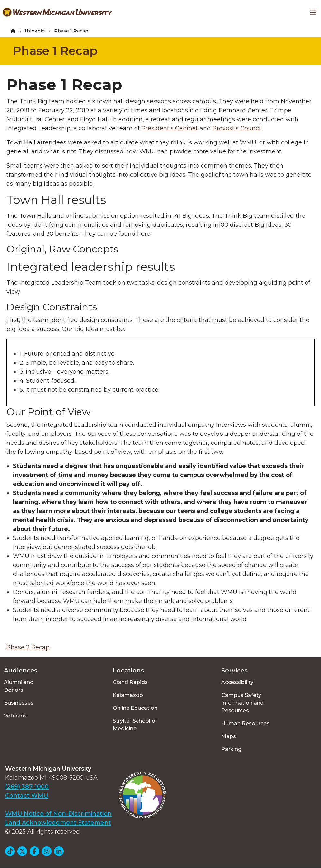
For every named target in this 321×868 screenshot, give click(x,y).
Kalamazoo (128, 695)
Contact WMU (27, 796)
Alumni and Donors (19, 686)
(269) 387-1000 (27, 787)
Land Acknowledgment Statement (58, 823)
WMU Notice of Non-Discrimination (58, 814)
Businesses (19, 703)
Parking (231, 749)
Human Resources (245, 723)
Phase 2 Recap (28, 647)
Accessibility (237, 682)
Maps (229, 736)
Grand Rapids (130, 682)
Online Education (135, 708)
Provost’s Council (237, 128)
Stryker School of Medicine (135, 725)
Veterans (15, 716)
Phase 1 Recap (55, 51)
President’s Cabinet (170, 128)
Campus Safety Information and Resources (242, 703)
